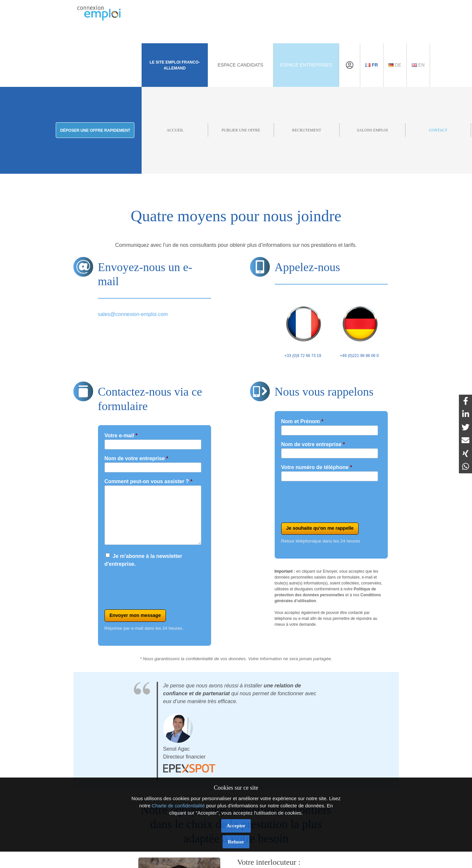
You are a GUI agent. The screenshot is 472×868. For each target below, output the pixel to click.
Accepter (236, 826)
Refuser (236, 842)
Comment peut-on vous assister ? (149, 481)
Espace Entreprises (306, 65)
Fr (372, 65)
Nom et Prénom (302, 421)
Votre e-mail (121, 435)
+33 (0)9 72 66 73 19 (303, 327)
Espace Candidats (241, 65)
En (418, 65)
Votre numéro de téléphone (317, 467)
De (395, 65)
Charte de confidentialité (178, 806)
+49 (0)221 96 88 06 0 (359, 327)
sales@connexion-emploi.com (133, 314)
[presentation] (154, 586)
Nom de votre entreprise (137, 458)
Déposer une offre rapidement (95, 130)
